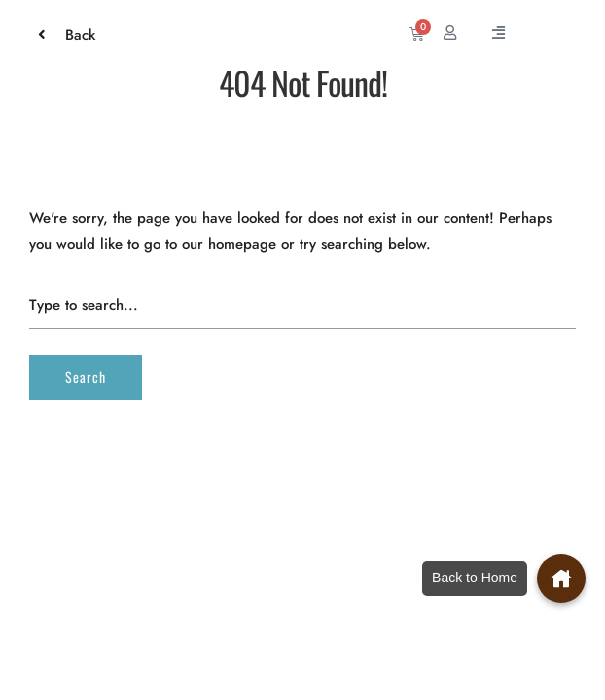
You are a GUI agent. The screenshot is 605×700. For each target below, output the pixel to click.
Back (71, 35)
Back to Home (475, 577)
